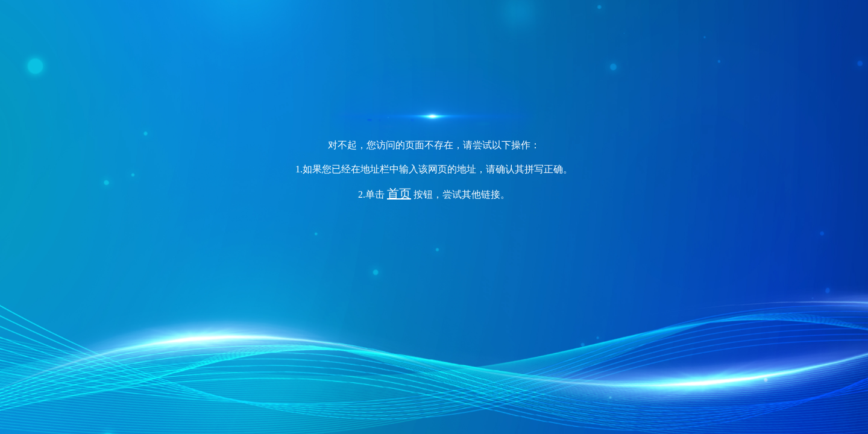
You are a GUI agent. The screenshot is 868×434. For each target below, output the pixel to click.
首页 (399, 193)
